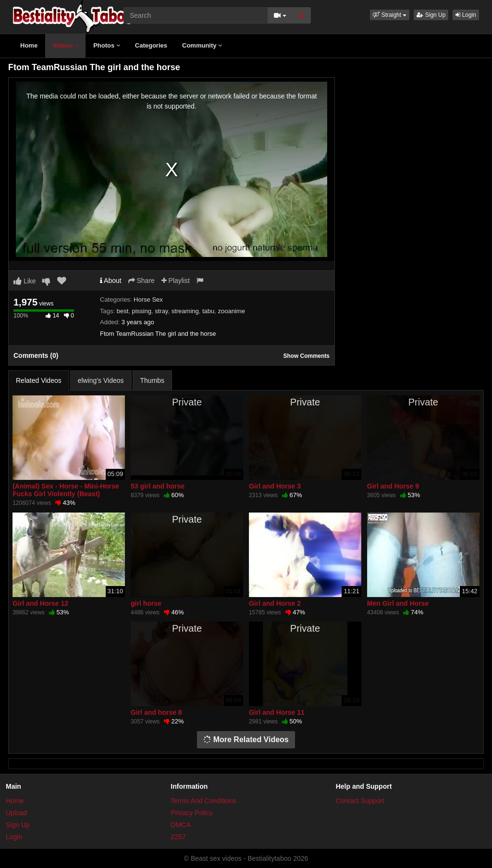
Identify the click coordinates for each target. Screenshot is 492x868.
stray (161, 311)
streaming (185, 311)
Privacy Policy (191, 813)
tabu (208, 311)
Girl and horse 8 (156, 712)
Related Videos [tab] (39, 380)
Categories (151, 45)
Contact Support (360, 801)
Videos (65, 45)
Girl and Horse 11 (277, 712)
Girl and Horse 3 (275, 486)
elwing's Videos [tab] (101, 380)
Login (466, 15)
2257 (178, 837)
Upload (16, 813)
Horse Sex (148, 300)
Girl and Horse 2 (275, 603)
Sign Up (431, 15)
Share (141, 281)
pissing (142, 311)
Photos (107, 45)
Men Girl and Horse (398, 603)
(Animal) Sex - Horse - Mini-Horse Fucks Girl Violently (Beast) (66, 490)
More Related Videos (246, 740)
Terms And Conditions (203, 801)
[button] (390, 15)
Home (29, 45)
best (123, 311)
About (111, 281)
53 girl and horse (158, 486)
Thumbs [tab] (153, 380)
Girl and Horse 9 (393, 486)
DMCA (180, 825)
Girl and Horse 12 (40, 603)
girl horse (146, 603)
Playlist (176, 281)
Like (25, 281)
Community (202, 45)
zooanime (232, 311)
